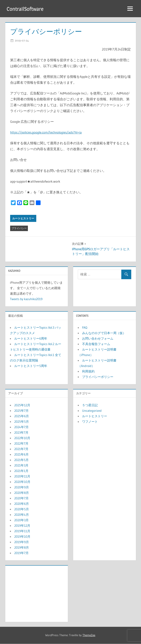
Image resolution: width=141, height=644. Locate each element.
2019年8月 (22, 548)
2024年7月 (21, 427)
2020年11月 (22, 476)
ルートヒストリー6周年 (31, 339)
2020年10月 (22, 482)
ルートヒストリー (23, 218)
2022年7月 (21, 444)
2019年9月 (22, 542)
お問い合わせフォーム (98, 339)
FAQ (85, 328)
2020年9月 (22, 487)
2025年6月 (22, 416)
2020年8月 (22, 493)
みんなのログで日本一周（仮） (104, 333)
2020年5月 (22, 509)
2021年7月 (21, 449)
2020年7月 (21, 498)
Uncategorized (92, 411)
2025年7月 (21, 411)
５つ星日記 (90, 405)
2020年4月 (22, 515)
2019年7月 (21, 553)
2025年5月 (22, 422)
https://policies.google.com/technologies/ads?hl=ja (46, 132)
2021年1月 (21, 471)
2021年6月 (21, 455)
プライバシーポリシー (98, 377)
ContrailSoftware (26, 9)
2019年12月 (22, 526)
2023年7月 (21, 433)
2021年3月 (21, 466)
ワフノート (90, 422)
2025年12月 (22, 405)
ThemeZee (89, 635)
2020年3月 (21, 520)
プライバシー (19, 228)
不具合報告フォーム (96, 344)
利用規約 (88, 371)
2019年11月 (22, 531)
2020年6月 (22, 504)
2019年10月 (22, 537)
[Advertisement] (37, 593)
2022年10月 (22, 438)
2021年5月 (21, 460)
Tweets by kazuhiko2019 (26, 299)
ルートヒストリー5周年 (31, 366)
